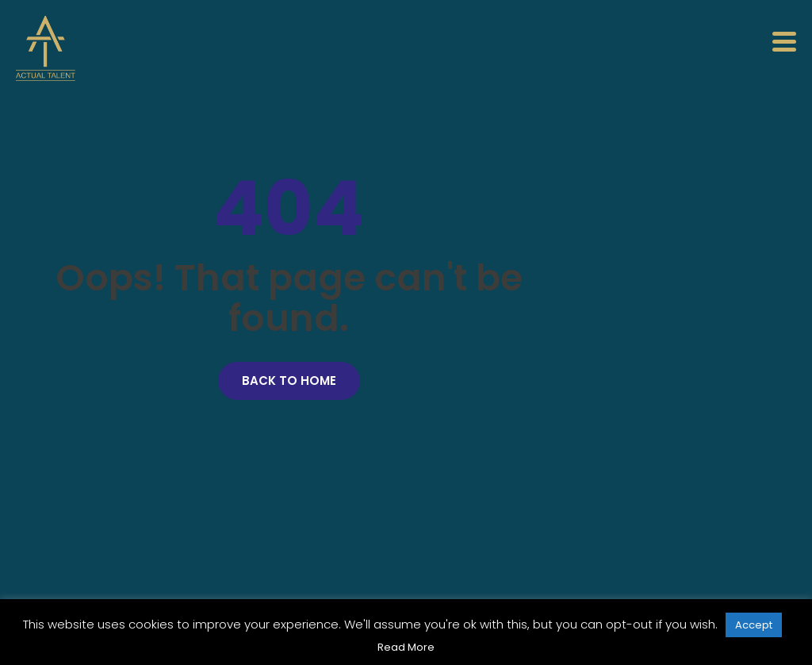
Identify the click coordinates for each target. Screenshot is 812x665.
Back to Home (289, 381)
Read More (406, 647)
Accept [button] (754, 625)
